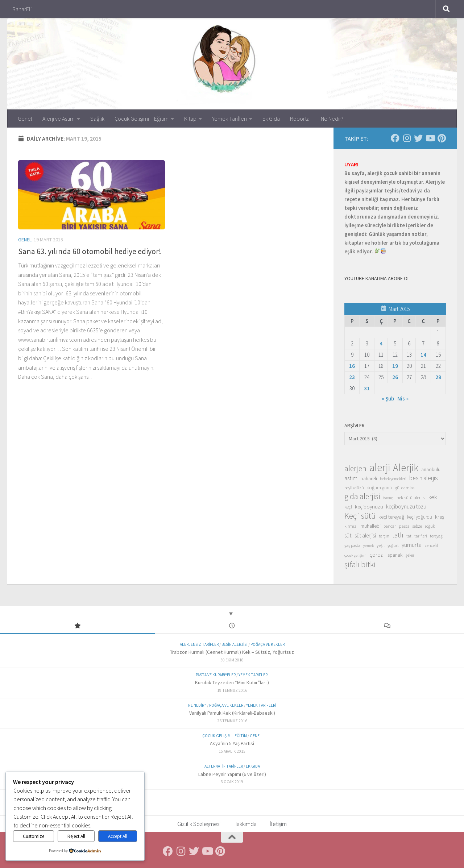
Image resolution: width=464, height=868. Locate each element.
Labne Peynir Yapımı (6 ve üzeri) (232, 774)
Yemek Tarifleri (229, 119)
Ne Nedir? (332, 119)
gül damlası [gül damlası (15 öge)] (405, 488)
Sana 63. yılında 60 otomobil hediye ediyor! (90, 251)
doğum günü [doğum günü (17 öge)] (379, 488)
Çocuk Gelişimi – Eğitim (142, 119)
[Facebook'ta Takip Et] (395, 138)
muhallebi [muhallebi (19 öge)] (370, 526)
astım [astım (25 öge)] (351, 478)
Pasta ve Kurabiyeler (216, 675)
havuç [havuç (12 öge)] (388, 498)
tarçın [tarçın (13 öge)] (384, 536)
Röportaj (300, 119)
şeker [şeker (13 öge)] (410, 555)
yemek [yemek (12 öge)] (368, 546)
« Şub (388, 398)
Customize (34, 836)
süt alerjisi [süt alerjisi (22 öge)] (365, 535)
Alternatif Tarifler (224, 766)
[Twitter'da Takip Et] (418, 138)
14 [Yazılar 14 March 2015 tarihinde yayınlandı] (423, 355)
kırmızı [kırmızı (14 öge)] (351, 526)
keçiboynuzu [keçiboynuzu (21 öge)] (369, 506)
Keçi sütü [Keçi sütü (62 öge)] (360, 516)
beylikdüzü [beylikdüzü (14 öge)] (354, 488)
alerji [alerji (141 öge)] (380, 468)
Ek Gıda (271, 119)
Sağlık (97, 119)
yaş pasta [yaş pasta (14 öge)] (352, 545)
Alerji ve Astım (59, 119)
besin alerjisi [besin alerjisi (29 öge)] (424, 478)
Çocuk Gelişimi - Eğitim (225, 736)
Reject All (76, 836)
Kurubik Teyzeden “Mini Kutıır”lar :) (232, 682)
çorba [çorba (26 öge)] (376, 555)
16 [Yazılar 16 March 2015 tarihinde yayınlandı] (352, 366)
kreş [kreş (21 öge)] (440, 517)
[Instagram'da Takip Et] (407, 138)
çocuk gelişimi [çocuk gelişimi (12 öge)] (355, 555)
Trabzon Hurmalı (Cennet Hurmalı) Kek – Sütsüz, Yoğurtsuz (232, 652)
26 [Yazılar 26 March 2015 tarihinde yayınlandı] (395, 377)
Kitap (190, 119)
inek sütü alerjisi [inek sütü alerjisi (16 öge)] (411, 497)
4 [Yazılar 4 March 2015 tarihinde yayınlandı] (381, 343)
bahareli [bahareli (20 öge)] (369, 478)
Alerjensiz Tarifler (199, 644)
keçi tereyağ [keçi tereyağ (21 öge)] (391, 517)
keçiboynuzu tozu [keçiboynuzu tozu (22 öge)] (406, 506)
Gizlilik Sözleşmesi (199, 824)
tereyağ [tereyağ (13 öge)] (436, 536)
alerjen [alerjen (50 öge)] (355, 469)
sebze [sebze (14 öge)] (417, 526)
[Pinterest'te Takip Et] (442, 138)
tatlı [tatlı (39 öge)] (398, 535)
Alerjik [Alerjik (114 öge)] (406, 468)
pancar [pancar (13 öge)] (390, 526)
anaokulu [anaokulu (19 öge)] (431, 469)
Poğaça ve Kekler (268, 644)
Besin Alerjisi (235, 644)
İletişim (278, 824)
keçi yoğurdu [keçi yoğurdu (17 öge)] (420, 517)
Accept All (118, 836)
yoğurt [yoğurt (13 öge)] (393, 545)
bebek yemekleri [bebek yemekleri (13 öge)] (393, 479)
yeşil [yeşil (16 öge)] (381, 545)
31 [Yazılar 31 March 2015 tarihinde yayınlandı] (367, 388)
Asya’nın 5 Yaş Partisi (232, 743)
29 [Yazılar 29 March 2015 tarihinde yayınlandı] (438, 377)
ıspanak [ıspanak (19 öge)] (395, 555)
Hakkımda (245, 824)
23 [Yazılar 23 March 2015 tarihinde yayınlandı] (352, 377)
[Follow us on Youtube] (430, 138)
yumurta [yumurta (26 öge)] (412, 545)
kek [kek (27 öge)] (433, 497)
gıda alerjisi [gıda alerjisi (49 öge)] (362, 497)
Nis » (403, 398)
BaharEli (22, 9)
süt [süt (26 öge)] (348, 535)
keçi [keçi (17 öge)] (348, 507)
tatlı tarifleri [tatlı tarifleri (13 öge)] (417, 536)
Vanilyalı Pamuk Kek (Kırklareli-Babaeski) (232, 713)
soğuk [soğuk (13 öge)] (430, 526)
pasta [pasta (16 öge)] (404, 526)
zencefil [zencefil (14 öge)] (431, 545)
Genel (25, 119)
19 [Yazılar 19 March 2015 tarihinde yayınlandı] (395, 366)
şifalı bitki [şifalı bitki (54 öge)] (360, 564)
